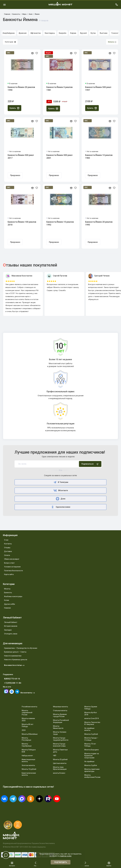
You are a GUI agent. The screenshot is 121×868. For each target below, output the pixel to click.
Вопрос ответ (9, 563)
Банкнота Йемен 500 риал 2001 (59, 156)
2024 (24, 730)
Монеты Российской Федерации (61, 721)
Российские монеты (29, 707)
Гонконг (115, 33)
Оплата (7, 555)
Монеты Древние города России (60, 715)
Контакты (8, 544)
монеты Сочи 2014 (92, 718)
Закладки (8, 630)
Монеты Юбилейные (30, 734)
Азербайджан (9, 33)
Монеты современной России (27, 713)
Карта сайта (9, 574)
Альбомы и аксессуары (13, 596)
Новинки (7, 608)
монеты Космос (59, 773)
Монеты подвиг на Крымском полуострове (92, 756)
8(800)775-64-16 (12, 679)
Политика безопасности (13, 571)
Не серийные (89, 761)
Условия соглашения (12, 567)
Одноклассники (60, 507)
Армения (23, 33)
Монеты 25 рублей (60, 759)
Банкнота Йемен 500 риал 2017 (21, 156)
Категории (10, 42)
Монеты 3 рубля (91, 765)
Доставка (8, 551)
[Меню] (4, 5)
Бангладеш (50, 33)
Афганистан (36, 33)
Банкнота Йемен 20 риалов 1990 (21, 89)
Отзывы (7, 548)
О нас (6, 540)
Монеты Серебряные (27, 745)
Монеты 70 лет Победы (90, 745)
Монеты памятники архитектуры (92, 770)
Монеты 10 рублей (29, 769)
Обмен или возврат (12, 559)
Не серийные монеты (89, 729)
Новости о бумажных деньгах (16, 660)
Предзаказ (15, 175)
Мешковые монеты (60, 707)
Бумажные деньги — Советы (15, 652)
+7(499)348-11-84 (13, 683)
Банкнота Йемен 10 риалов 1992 (60, 223)
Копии (7, 600)
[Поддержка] (117, 5)
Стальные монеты (60, 711)
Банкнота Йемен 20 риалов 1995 (99, 223)
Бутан (93, 33)
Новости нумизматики (13, 656)
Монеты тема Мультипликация (60, 768)
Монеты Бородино (92, 750)
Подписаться (90, 464)
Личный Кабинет (11, 622)
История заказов (11, 626)
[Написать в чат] (6, 855)
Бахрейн (63, 33)
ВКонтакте (61, 491)
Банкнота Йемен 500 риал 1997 (98, 89)
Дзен (60, 499)
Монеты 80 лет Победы (28, 725)
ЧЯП (55, 756)
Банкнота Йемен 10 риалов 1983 (99, 156)
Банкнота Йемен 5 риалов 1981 (59, 89)
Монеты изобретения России (92, 776)
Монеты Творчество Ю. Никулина (92, 723)
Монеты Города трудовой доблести (61, 739)
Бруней (83, 33)
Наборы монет (27, 756)
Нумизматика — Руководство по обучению (21, 648)
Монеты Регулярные (26, 739)
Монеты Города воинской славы (59, 745)
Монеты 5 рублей (91, 734)
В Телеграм (61, 482)
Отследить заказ (11, 634)
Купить (14, 108)
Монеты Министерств (58, 727)
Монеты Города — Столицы (91, 739)
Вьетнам (104, 33)
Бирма (73, 33)
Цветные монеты (60, 763)
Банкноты (8, 593)
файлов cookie (66, 856)
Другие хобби (10, 604)
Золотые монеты (28, 765)
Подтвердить (61, 862)
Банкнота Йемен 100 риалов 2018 (22, 223)
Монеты (7, 589)
